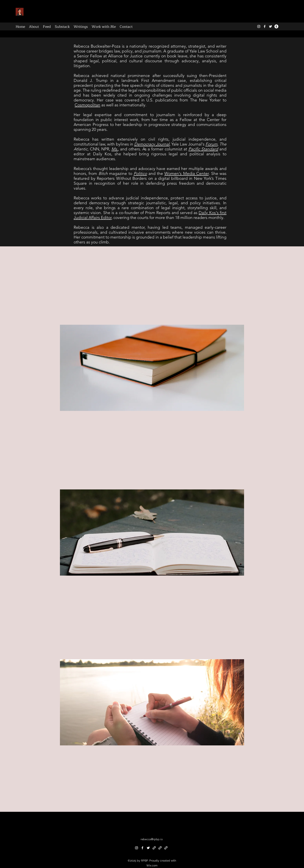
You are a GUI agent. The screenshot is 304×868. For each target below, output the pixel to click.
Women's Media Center (186, 173)
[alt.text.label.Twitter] (271, 26)
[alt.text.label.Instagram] (259, 26)
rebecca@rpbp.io (152, 839)
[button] (152, 473)
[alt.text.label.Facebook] (265, 26)
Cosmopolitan (87, 105)
